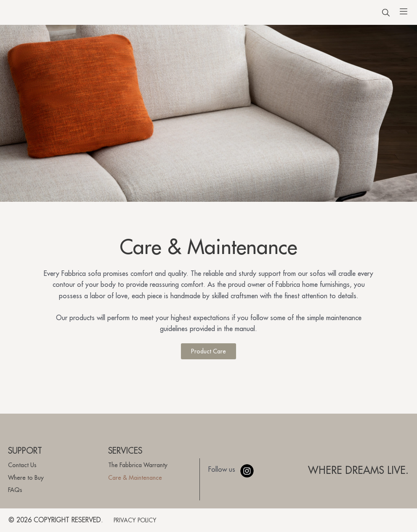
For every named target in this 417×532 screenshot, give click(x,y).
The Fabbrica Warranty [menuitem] (138, 465)
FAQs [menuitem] (15, 490)
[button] (386, 16)
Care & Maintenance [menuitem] (135, 478)
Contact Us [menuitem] (22, 465)
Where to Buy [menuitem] (26, 478)
